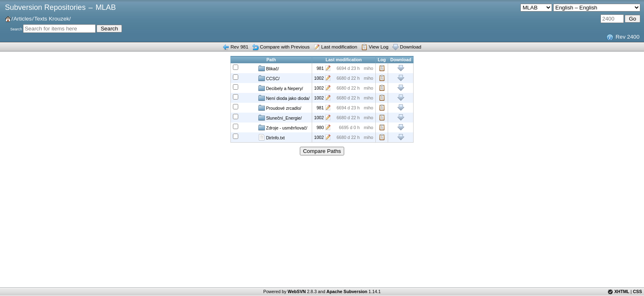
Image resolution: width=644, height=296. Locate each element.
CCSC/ (269, 78)
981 (320, 68)
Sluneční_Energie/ (280, 118)
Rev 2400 (628, 37)
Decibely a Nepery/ (281, 88)
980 (320, 127)
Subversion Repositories (45, 7)
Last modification (339, 47)
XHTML (622, 291)
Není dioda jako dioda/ (284, 98)
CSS (637, 291)
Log (382, 68)
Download (411, 47)
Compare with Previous (285, 47)
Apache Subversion (347, 291)
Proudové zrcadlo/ (280, 108)
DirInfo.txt (272, 137)
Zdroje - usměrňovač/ (283, 127)
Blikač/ (269, 68)
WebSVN (297, 291)
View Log (379, 47)
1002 (319, 78)
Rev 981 (239, 47)
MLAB (106, 7)
